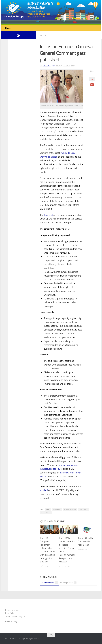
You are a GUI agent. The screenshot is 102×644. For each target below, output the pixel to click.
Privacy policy (11, 622)
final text (48, 215)
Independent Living (70, 509)
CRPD (48, 509)
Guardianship (57, 509)
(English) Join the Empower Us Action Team (86, 541)
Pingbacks (68, 583)
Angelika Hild (49, 66)
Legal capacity (84, 509)
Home (8, 28)
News (43, 35)
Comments (49, 583)
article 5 (44, 490)
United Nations (46, 513)
